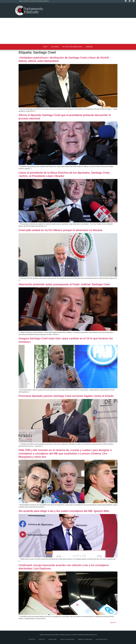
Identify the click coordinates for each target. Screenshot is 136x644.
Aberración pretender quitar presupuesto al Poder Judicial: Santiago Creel (64, 284)
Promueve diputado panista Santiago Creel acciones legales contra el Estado (66, 396)
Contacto (42, 639)
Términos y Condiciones (85, 639)
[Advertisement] (68, 31)
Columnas (55, 47)
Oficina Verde (52, 639)
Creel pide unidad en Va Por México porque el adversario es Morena (60, 230)
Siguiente (114, 622)
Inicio (45, 47)
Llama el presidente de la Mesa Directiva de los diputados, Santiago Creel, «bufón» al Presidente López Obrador (64, 174)
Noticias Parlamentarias (72, 47)
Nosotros (32, 639)
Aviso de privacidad (101, 639)
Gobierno (89, 47)
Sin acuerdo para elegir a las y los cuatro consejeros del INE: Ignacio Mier (64, 511)
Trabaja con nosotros (67, 639)
